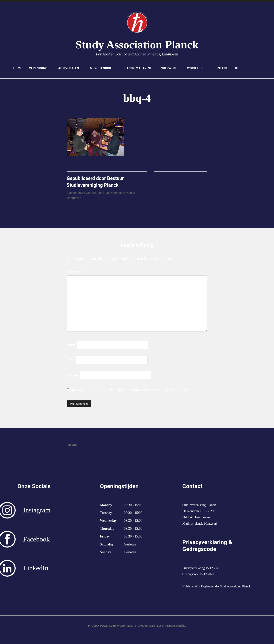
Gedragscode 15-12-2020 (200, 576)
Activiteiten (71, 68)
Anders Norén (175, 634)
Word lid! (197, 68)
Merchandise (103, 68)
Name (71, 347)
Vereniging (40, 68)
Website (73, 377)
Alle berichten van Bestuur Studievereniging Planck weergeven (101, 197)
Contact (221, 68)
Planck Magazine (137, 68)
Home (18, 68)
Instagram (37, 512)
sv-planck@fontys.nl (205, 525)
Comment (75, 274)
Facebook (37, 541)
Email (71, 362)
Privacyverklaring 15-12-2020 (203, 570)
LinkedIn (36, 570)
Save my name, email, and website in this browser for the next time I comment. (130, 391)
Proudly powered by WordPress (110, 634)
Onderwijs (170, 68)
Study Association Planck (137, 45)
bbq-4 (102, 450)
